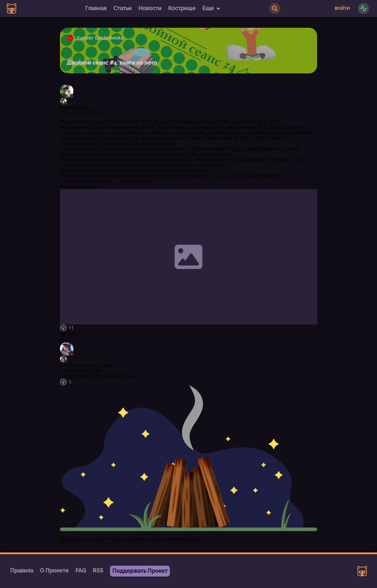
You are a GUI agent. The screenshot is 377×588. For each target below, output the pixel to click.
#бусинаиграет (80, 186)
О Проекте (54, 571)
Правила (22, 571)
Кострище (182, 8)
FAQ (81, 571)
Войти (342, 8)
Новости (150, 8)
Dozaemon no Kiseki (86, 365)
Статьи (123, 8)
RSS (98, 571)
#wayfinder (126, 121)
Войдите (71, 539)
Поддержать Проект (140, 571)
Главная (96, 8)
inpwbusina (75, 107)
